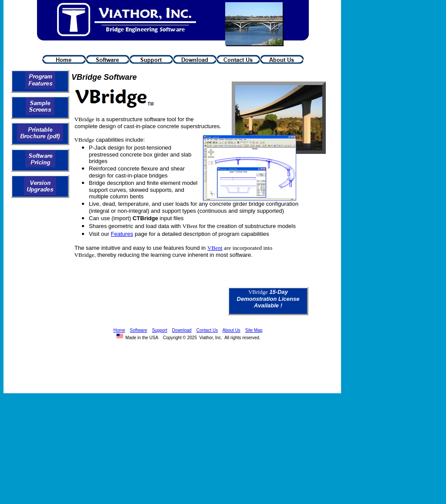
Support (160, 330)
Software (138, 330)
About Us (231, 330)
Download (182, 330)
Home (120, 330)
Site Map (254, 330)
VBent (215, 248)
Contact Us (207, 330)
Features (122, 234)
